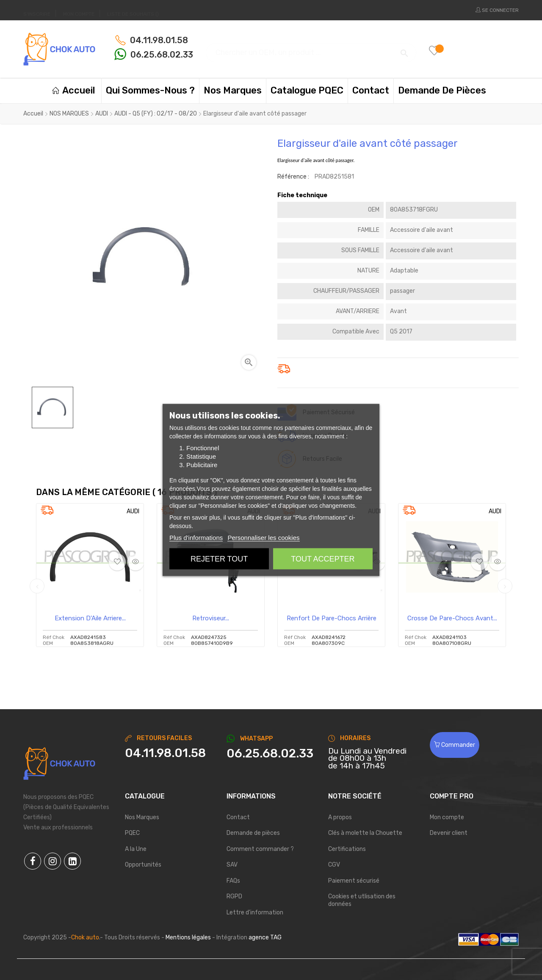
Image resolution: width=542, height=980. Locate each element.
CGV (334, 865)
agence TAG (265, 937)
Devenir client (449, 833)
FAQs (233, 881)
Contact (238, 817)
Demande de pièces (253, 833)
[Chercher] (311, 49)
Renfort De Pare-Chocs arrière (332, 618)
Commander (455, 745)
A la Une (136, 849)
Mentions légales (188, 937)
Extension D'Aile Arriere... (90, 618)
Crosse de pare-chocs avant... (452, 618)
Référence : (293, 177)
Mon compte (447, 817)
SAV (232, 865)
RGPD (234, 896)
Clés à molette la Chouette (365, 833)
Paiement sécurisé (354, 881)
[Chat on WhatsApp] (271, 754)
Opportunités (143, 865)
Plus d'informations (196, 538)
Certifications (347, 849)
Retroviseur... (211, 618)
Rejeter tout (219, 559)
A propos (340, 817)
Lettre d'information (255, 913)
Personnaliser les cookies (263, 538)
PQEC (132, 833)
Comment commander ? (260, 849)
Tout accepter (323, 559)
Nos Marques (142, 817)
